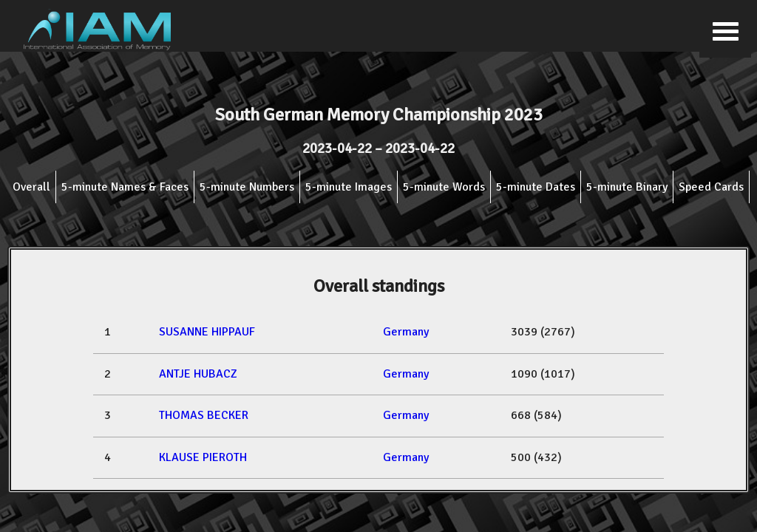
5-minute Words (444, 187)
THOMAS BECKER (204, 415)
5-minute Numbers (247, 187)
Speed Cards (711, 187)
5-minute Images (349, 187)
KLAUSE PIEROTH (203, 457)
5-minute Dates (536, 187)
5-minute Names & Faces (125, 187)
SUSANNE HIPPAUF (207, 332)
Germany (406, 332)
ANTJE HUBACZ (198, 374)
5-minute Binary (627, 187)
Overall (31, 187)
